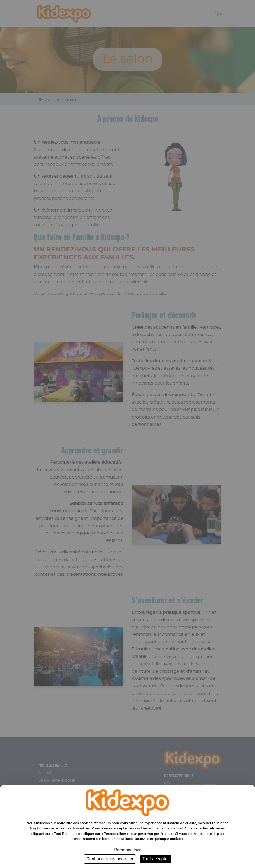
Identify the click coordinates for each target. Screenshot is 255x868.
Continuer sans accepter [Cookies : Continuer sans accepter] (110, 859)
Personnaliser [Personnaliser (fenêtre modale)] (127, 850)
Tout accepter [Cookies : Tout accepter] (156, 859)
